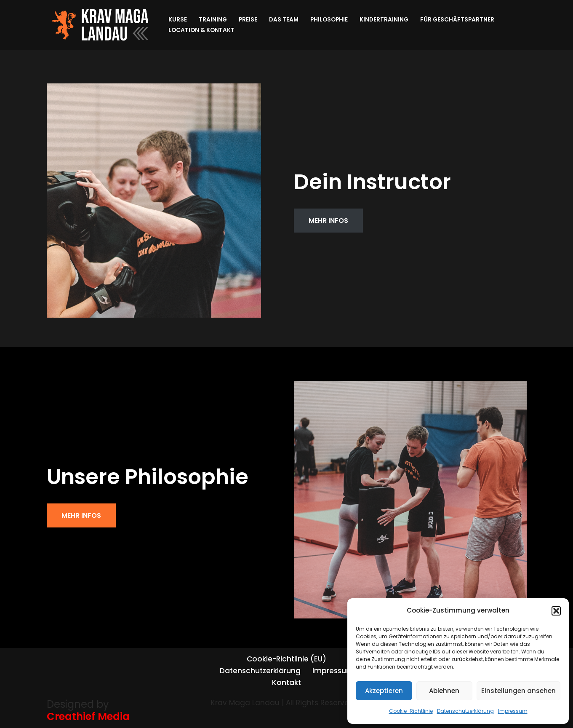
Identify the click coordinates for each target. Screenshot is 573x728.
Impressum (513, 711)
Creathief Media (88, 716)
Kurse (178, 20)
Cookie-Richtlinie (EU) (286, 659)
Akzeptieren (384, 691)
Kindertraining (384, 20)
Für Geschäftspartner (457, 20)
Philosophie (329, 20)
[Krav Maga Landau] (100, 25)
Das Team (284, 20)
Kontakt (286, 682)
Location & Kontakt (201, 30)
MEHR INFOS (328, 221)
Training (213, 20)
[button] (556, 611)
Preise (248, 20)
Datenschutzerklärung (465, 711)
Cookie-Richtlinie (411, 711)
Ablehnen (444, 691)
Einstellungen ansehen (518, 691)
